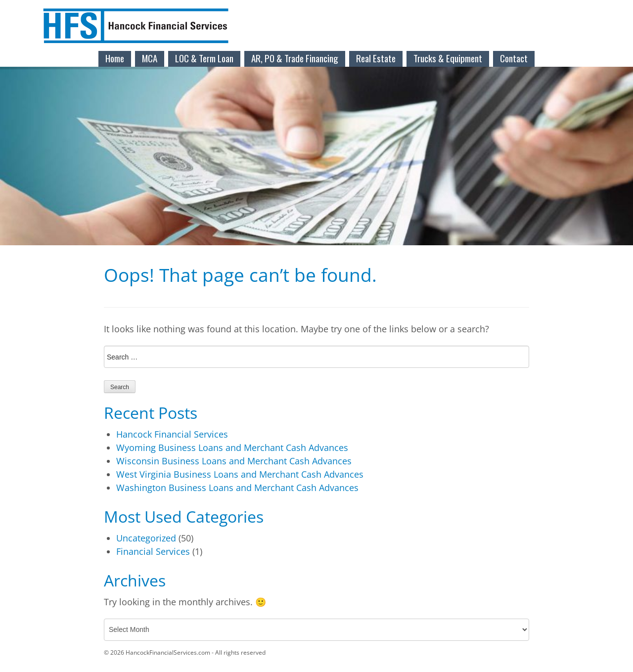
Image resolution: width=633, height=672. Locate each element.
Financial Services (153, 551)
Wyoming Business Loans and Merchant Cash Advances (232, 448)
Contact (514, 58)
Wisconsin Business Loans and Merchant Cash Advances (234, 461)
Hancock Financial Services (172, 434)
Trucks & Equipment (448, 58)
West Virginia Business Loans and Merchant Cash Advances (240, 474)
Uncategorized (146, 538)
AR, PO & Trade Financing (295, 58)
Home (115, 58)
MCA (150, 58)
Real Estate (376, 58)
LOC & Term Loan (204, 58)
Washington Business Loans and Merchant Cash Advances (237, 488)
